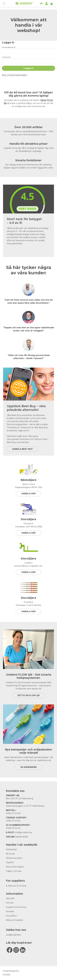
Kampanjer (12, 849)
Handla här (29, 494)
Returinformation (15, 867)
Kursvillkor (11, 916)
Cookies (6, 975)
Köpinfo (10, 862)
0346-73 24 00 (13, 813)
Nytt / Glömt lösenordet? (15, 75)
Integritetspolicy (11, 971)
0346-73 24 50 (13, 821)
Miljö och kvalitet (15, 920)
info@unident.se (24, 832)
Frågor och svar (14, 871)
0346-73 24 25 (13, 828)
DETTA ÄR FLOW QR (29, 695)
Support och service (16, 907)
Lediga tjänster (13, 935)
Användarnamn (9, 47)
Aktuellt (10, 898)
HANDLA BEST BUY (22, 449)
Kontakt (10, 911)
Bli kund (10, 854)
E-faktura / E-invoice (16, 886)
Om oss (10, 903)
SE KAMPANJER (29, 767)
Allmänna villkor (14, 858)
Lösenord (6, 57)
